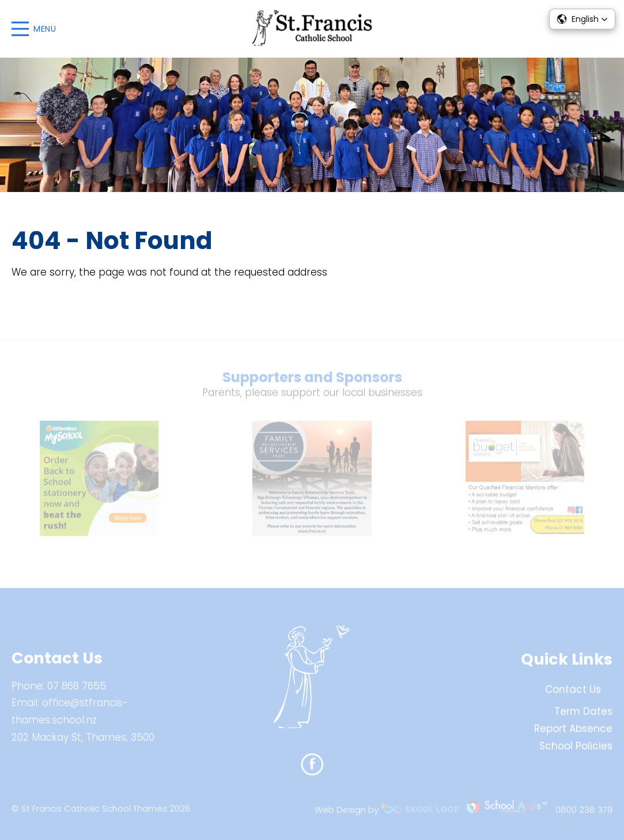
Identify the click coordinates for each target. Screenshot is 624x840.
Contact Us (573, 694)
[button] (582, 19)
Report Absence (573, 733)
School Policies (576, 750)
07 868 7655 (77, 690)
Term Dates (583, 716)
